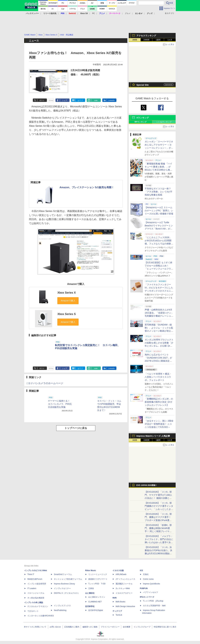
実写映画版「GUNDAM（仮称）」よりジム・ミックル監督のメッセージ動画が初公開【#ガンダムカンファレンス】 (159, 331)
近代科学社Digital (96, 610)
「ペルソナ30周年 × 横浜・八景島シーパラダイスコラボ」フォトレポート (158, 377)
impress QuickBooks (151, 584)
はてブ (80, 100)
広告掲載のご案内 (72, 627)
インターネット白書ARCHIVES (41, 616)
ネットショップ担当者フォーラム (68, 579)
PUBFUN (144, 588)
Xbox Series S (66, 314)
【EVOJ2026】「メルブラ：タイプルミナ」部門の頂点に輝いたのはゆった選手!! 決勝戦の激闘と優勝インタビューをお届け (159, 542)
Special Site (143, 85)
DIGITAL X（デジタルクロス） (67, 593)
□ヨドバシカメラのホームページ (45, 383)
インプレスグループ (142, 627)
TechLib (119, 615)
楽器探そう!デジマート (98, 579)
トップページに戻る (76, 428)
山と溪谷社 (90, 593)
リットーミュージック (98, 574)
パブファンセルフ (150, 592)
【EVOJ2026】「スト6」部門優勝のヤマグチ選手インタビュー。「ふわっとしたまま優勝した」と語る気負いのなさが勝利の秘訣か (159, 509)
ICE (141, 570)
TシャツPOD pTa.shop (153, 601)
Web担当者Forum (35, 579)
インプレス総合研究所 (37, 584)
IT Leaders (32, 588)
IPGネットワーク (147, 597)
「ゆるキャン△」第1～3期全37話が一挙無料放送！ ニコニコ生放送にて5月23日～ (159, 424)
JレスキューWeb (123, 588)
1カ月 (170, 40)
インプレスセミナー (62, 588)
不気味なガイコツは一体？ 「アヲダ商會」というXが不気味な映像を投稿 (159, 192)
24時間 (146, 40)
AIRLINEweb (121, 574)
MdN (115, 598)
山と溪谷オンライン (97, 597)
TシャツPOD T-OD (97, 584)
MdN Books (120, 602)
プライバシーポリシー (110, 627)
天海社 (146, 574)
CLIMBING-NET (95, 602)
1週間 (158, 40)
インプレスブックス (62, 606)
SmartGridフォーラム (63, 574)
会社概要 (127, 627)
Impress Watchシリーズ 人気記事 (153, 436)
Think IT (31, 574)
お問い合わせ (55, 627)
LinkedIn (112, 100)
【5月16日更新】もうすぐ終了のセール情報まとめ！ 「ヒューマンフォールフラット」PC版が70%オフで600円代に (159, 269)
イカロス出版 (118, 570)
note (96, 100)
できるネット (33, 611)
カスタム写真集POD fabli (154, 606)
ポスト (42, 100)
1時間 (135, 40)
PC (94, 13)
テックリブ (117, 611)
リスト (51, 100)
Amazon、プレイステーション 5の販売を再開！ (87, 187)
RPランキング (141, 122)
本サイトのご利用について (35, 627)
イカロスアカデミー (124, 593)
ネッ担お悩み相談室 (36, 598)
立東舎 (91, 588)
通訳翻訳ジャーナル (124, 584)
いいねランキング (164, 122)
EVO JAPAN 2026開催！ (147, 485)
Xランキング (143, 118)
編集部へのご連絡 (90, 627)
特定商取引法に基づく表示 (165, 627)
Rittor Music (91, 570)
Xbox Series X (66, 293)
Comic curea (148, 579)
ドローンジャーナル (36, 593)
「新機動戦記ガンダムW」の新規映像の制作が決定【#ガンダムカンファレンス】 (159, 402)
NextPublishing (60, 610)
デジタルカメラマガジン (38, 606)
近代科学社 (90, 606)
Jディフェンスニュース (125, 579)
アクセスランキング (146, 36)
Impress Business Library (64, 584)
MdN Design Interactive (125, 606)
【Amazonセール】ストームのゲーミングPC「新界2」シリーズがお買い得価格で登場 (159, 211)
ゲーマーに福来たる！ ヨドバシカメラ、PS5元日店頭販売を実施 (60, 404)
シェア (65, 100)
